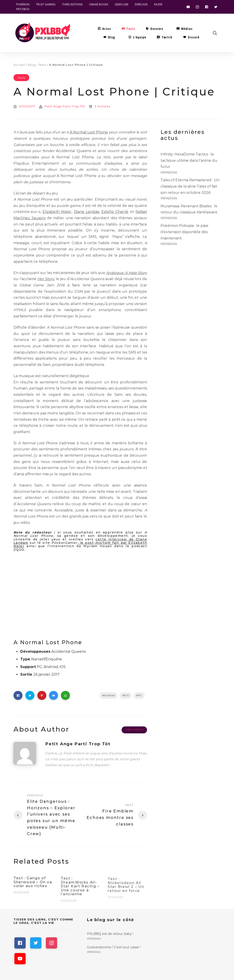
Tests (42, 65)
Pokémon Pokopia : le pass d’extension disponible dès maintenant (184, 232)
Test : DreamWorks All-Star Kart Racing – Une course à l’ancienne (80, 889)
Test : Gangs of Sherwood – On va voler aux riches (33, 885)
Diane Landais (87, 212)
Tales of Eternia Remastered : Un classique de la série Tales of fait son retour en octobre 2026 (190, 186)
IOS (126, 695)
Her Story (46, 279)
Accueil (19, 65)
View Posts (134, 730)
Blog (32, 65)
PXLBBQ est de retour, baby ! (110, 934)
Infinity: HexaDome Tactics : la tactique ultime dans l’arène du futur (189, 160)
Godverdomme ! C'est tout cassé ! (114, 947)
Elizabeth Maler (57, 212)
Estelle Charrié (115, 212)
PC (140, 695)
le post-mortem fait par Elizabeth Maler (80, 544)
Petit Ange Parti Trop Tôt (65, 106)
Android (109, 695)
